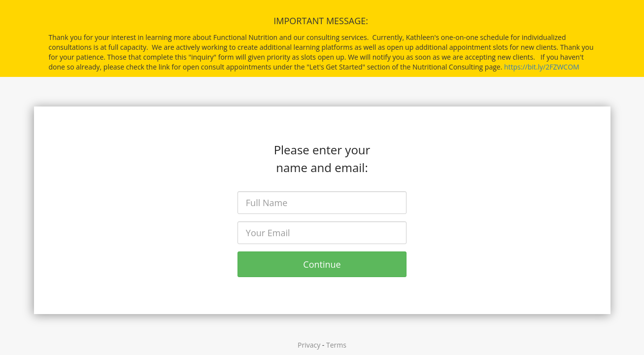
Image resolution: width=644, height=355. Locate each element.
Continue (322, 264)
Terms (336, 345)
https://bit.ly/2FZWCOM (542, 67)
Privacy (309, 345)
